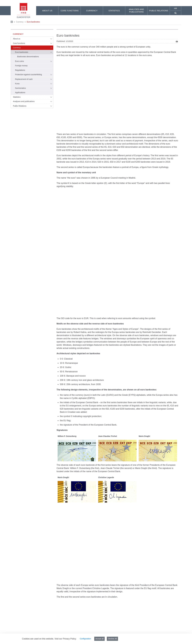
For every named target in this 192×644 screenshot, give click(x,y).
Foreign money (21, 66)
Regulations (20, 70)
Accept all (100, 639)
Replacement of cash (24, 79)
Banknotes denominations (28, 57)
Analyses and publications (24, 101)
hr (175, 8)
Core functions (19, 43)
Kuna (17, 84)
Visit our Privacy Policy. (66, 639)
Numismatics (20, 88)
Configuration (85, 639)
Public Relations (20, 106)
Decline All (112, 639)
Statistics (17, 97)
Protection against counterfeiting (28, 75)
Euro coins (19, 61)
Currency (20, 22)
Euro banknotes (33, 22)
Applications (20, 92)
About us (17, 39)
